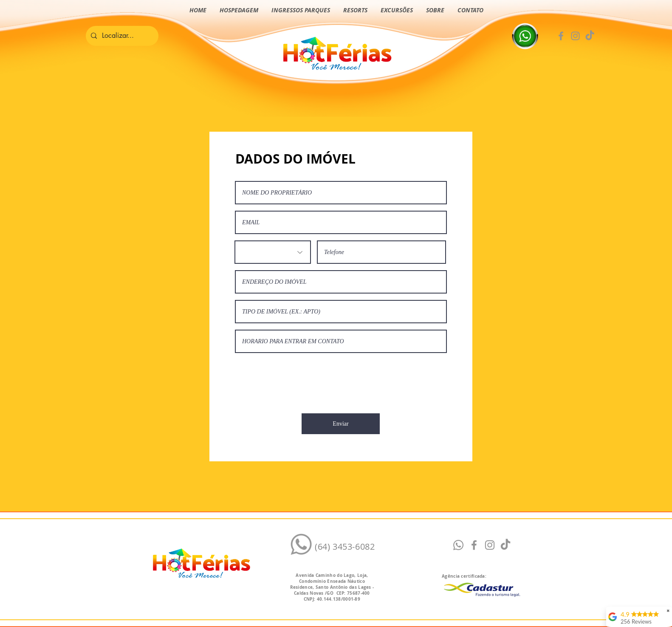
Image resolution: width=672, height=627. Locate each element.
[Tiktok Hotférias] (505, 545)
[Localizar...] (121, 36)
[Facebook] (561, 36)
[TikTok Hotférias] (590, 36)
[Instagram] (575, 36)
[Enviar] (341, 424)
